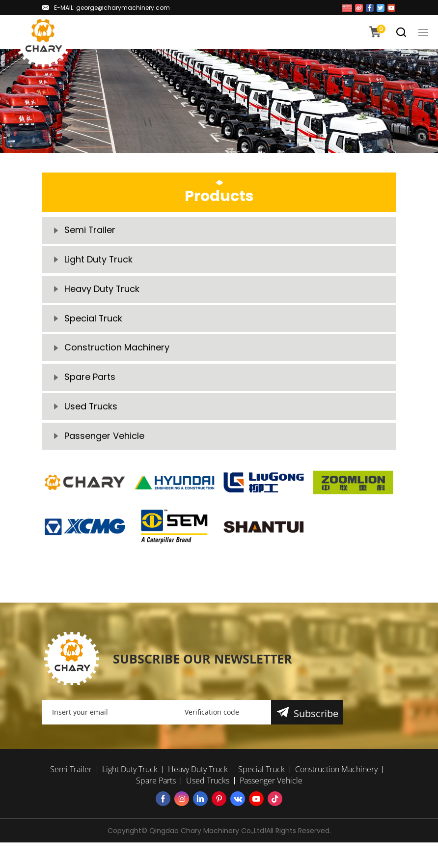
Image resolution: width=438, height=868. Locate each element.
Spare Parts (90, 378)
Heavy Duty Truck (102, 289)
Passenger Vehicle (104, 437)
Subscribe (316, 714)
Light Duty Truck (99, 260)
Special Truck (94, 319)
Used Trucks (91, 407)
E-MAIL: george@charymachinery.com (112, 8)
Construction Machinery (117, 348)
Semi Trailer (90, 230)
